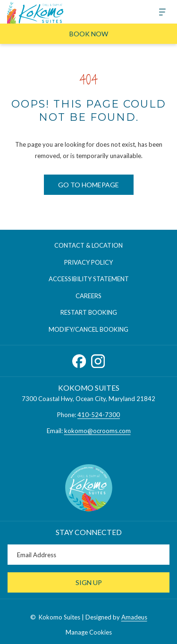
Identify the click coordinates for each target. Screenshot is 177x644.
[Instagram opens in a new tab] (98, 359)
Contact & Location (88, 245)
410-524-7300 (99, 415)
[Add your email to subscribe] (88, 555)
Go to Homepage (88, 185)
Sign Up (89, 582)
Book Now (89, 34)
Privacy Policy (88, 262)
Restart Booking (89, 312)
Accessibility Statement (89, 279)
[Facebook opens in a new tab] (79, 359)
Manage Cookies (89, 632)
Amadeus (134, 617)
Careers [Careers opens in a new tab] (98, 296)
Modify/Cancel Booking (88, 329)
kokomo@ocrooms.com (97, 431)
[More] (159, 12)
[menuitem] (88, 246)
